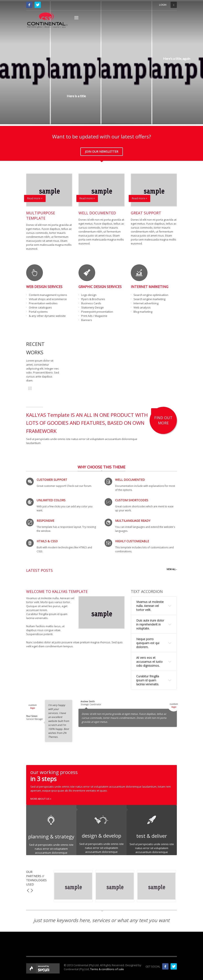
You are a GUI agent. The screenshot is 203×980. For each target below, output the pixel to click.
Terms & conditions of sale (107, 969)
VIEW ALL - (172, 569)
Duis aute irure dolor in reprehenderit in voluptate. (150, 624)
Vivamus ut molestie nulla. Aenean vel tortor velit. (150, 606)
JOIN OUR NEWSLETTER (102, 152)
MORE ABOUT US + (41, 799)
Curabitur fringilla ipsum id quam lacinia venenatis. (148, 680)
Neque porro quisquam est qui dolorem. (148, 643)
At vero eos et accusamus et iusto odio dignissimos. (149, 662)
